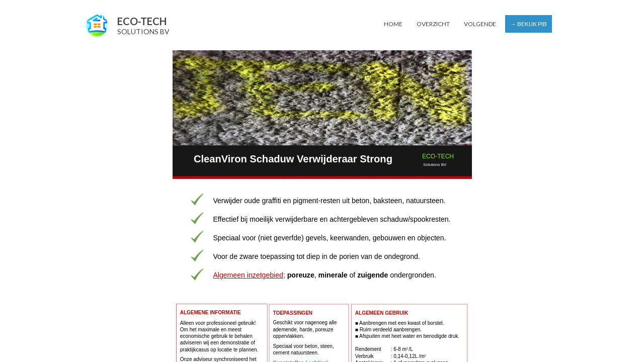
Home (393, 24)
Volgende (480, 24)
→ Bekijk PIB (529, 24)
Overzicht (433, 24)
